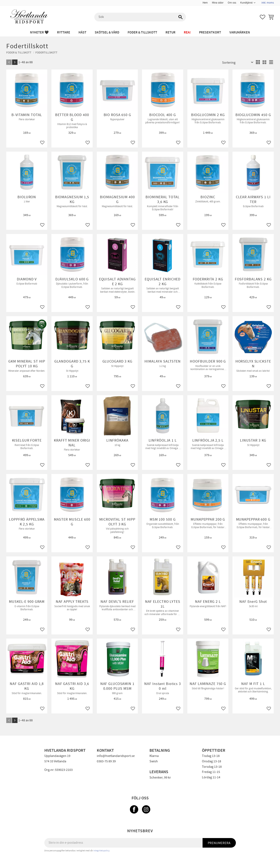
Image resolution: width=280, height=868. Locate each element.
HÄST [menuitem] (82, 33)
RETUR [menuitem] (170, 33)
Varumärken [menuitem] (240, 33)
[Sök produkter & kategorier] (140, 17)
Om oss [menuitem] (232, 3)
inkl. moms (268, 3)
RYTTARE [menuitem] (64, 33)
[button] (263, 17)
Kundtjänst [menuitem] (246, 3)
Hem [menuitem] (205, 3)
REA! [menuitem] (187, 33)
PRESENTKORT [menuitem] (210, 33)
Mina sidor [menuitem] (218, 3)
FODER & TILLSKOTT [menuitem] (142, 33)
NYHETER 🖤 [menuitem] (39, 33)
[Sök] (181, 17)
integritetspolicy (101, 851)
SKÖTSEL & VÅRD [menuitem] (107, 33)
